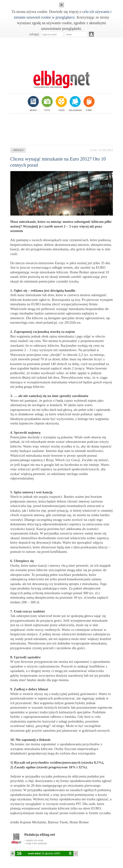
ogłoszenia (75, 103)
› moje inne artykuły (36, 843)
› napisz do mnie (34, 840)
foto (47, 103)
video (61, 103)
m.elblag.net (62, 79)
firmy (89, 103)
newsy (34, 103)
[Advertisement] (62, 51)
